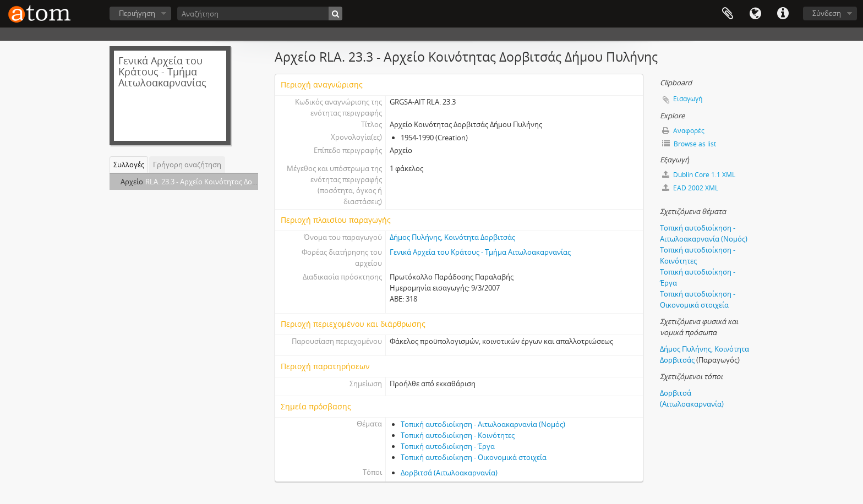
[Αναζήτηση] (260, 13)
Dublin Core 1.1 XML (699, 175)
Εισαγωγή (688, 99)
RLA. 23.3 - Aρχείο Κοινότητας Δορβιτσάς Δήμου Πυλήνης (239, 182)
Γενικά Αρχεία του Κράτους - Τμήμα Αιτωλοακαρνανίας (480, 252)
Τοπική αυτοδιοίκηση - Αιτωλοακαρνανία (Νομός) (483, 424)
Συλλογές (129, 165)
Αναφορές (683, 131)
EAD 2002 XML (690, 188)
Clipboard (728, 14)
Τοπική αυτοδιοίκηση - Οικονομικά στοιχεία (474, 457)
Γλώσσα (755, 14)
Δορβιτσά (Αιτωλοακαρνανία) (449, 473)
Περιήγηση (137, 13)
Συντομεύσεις (783, 14)
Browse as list (689, 144)
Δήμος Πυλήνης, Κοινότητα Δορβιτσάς (452, 237)
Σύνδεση (827, 13)
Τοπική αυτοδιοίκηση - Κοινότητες (458, 435)
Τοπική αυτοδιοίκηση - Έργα (448, 446)
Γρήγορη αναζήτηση (187, 165)
